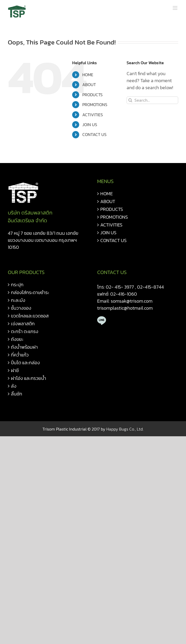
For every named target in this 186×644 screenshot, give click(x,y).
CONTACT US (94, 134)
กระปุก (17, 285)
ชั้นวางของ (21, 308)
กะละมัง (18, 300)
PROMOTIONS (95, 105)
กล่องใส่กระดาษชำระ (30, 292)
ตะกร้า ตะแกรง (25, 331)
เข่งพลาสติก (23, 324)
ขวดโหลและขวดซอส (30, 316)
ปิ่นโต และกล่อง (25, 363)
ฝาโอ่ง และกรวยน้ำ (29, 378)
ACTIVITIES (93, 115)
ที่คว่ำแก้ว (20, 355)
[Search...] (152, 100)
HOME (88, 75)
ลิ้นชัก (17, 394)
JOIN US (90, 125)
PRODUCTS (92, 95)
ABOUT (89, 84)
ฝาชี (15, 370)
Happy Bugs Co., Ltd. (125, 429)
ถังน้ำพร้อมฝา (24, 347)
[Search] (130, 100)
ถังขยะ (17, 339)
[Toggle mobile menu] (175, 8)
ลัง (14, 386)
